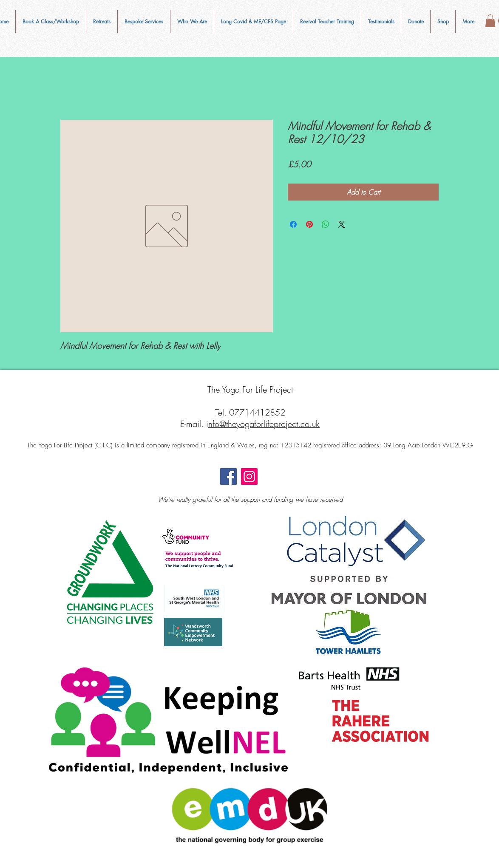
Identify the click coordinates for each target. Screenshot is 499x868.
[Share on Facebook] (293, 224)
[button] (192, 22)
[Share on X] (342, 224)
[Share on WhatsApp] (326, 224)
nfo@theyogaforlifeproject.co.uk (264, 424)
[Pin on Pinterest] (309, 224)
